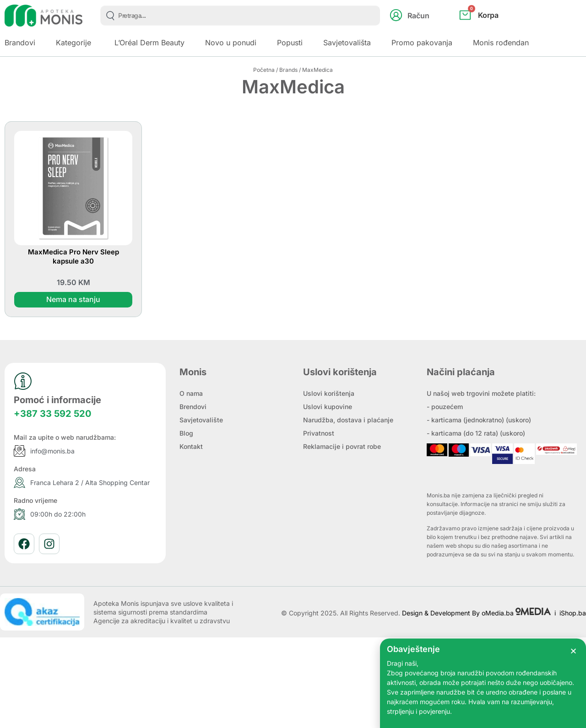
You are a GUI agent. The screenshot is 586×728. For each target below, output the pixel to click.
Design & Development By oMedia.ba (477, 613)
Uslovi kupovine (328, 407)
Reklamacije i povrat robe (342, 446)
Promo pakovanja (422, 43)
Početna (264, 70)
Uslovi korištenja (329, 393)
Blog (186, 433)
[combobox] (240, 16)
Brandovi (20, 43)
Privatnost (319, 433)
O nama (191, 393)
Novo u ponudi (231, 43)
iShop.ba (573, 613)
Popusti (290, 43)
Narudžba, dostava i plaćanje (348, 420)
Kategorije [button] (73, 43)
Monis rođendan (501, 43)
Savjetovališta (347, 43)
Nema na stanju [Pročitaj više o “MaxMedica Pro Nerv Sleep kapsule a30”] (73, 300)
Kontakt (191, 446)
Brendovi (193, 407)
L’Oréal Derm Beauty (149, 43)
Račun (418, 16)
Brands (288, 70)
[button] (573, 669)
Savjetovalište (201, 420)
